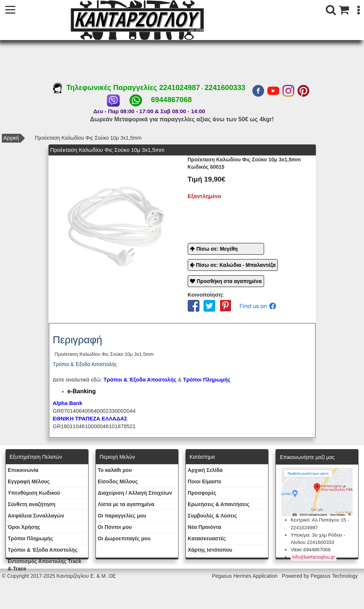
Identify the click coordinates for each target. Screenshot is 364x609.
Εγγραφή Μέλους (29, 481)
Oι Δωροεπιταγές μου (124, 538)
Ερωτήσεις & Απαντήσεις (219, 504)
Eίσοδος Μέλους (118, 481)
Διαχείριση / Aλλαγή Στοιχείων (135, 493)
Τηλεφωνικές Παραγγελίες (106, 87)
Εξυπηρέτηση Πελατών (36, 457)
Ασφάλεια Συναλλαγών (36, 516)
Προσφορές (202, 493)
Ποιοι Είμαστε (205, 481)
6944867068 (171, 100)
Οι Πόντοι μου (115, 527)
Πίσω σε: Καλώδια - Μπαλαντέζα (236, 265)
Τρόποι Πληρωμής (207, 380)
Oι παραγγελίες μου (122, 516)
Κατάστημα (202, 457)
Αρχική (11, 138)
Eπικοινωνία (23, 470)
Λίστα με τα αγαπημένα (126, 504)
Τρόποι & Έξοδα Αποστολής (43, 550)
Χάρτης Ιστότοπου (210, 550)
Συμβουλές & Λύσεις (212, 516)
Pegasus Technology (335, 576)
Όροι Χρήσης (24, 527)
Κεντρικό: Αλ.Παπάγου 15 (318, 520)
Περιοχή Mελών (117, 457)
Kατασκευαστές (207, 538)
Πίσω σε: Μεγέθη (217, 249)
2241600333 (225, 87)
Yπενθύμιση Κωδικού (34, 493)
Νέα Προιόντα (204, 527)
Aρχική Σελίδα (205, 470)
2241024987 (179, 87)
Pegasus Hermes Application (246, 576)
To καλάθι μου (115, 470)
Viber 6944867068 (311, 550)
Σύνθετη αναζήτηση (32, 504)
